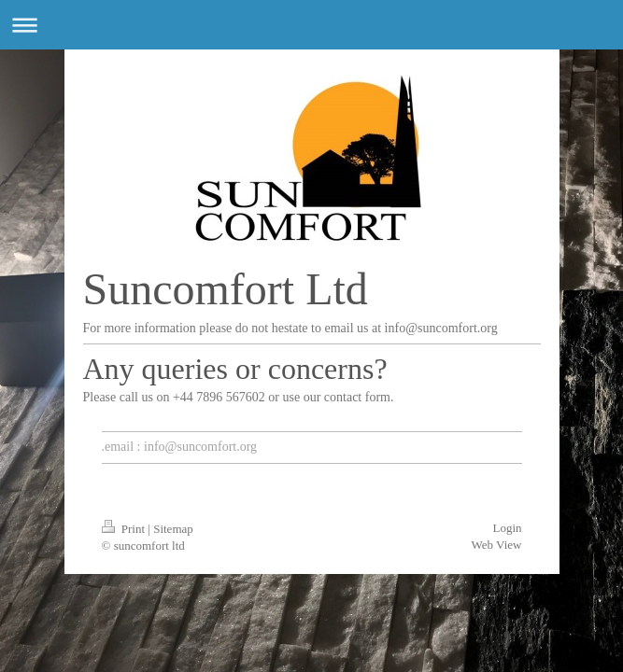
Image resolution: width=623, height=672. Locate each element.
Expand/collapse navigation (311, 25)
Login (507, 528)
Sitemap (173, 529)
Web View (497, 545)
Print (125, 529)
